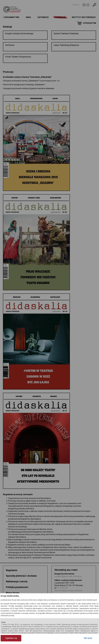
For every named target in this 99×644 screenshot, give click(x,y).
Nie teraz (88, 638)
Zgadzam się (11, 638)
